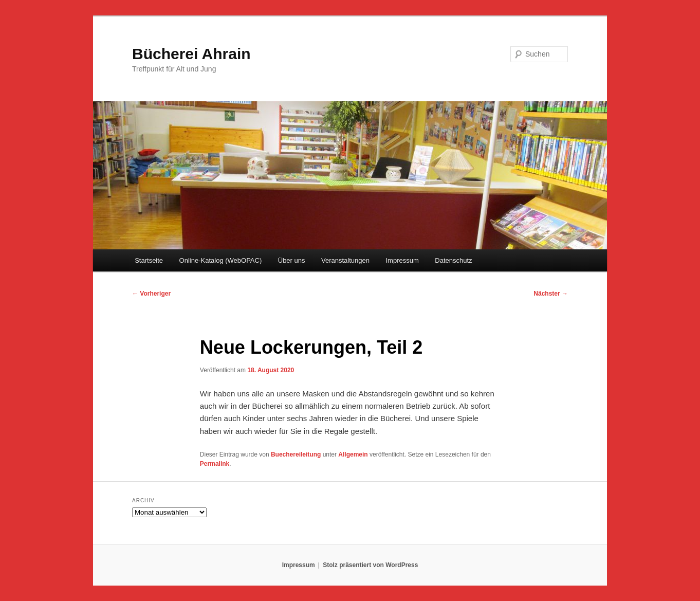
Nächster (551, 294)
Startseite (149, 260)
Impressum (402, 260)
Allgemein (353, 454)
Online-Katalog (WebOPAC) (221, 260)
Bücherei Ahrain (191, 54)
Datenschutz (453, 260)
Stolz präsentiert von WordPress (370, 565)
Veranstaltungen (345, 260)
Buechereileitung (296, 454)
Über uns (292, 260)
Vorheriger (151, 294)
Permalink (215, 464)
